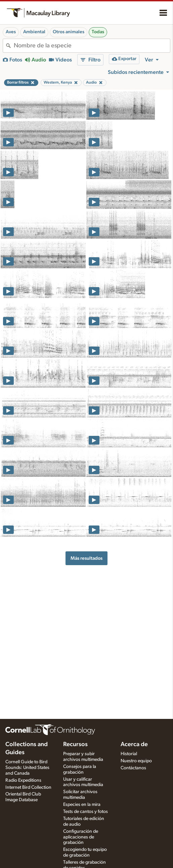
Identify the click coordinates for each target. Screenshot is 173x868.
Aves (11, 32)
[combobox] (92, 46)
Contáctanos (133, 768)
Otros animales (69, 32)
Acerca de (134, 744)
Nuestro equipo (136, 761)
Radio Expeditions (23, 780)
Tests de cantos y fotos (85, 812)
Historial (129, 754)
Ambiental (34, 32)
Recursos (75, 744)
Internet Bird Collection (28, 787)
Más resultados (86, 558)
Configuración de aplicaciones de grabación (81, 837)
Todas (98, 32)
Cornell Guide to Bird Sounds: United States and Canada (27, 768)
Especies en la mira (82, 805)
